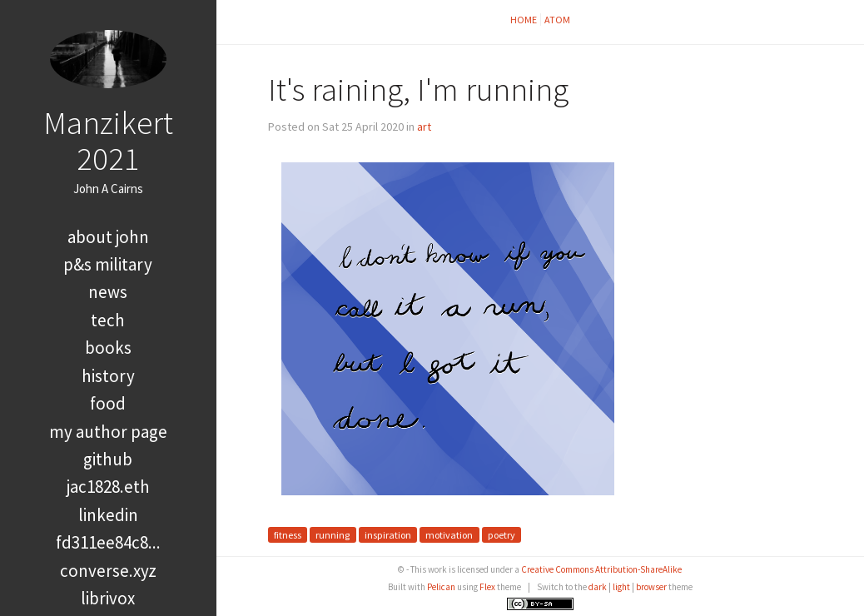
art (424, 127)
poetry (502, 535)
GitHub (108, 459)
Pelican (441, 587)
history (108, 376)
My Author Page (108, 432)
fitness (288, 535)
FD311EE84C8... (108, 542)
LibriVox (108, 598)
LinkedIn (108, 515)
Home (524, 20)
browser (651, 587)
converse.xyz (108, 571)
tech (108, 320)
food (108, 403)
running (333, 535)
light (621, 587)
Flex (487, 587)
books (108, 348)
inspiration (388, 535)
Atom (557, 20)
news (108, 292)
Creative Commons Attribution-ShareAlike (601, 569)
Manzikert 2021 (108, 140)
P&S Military (108, 264)
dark (598, 587)
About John (108, 237)
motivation (449, 535)
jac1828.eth (108, 487)
